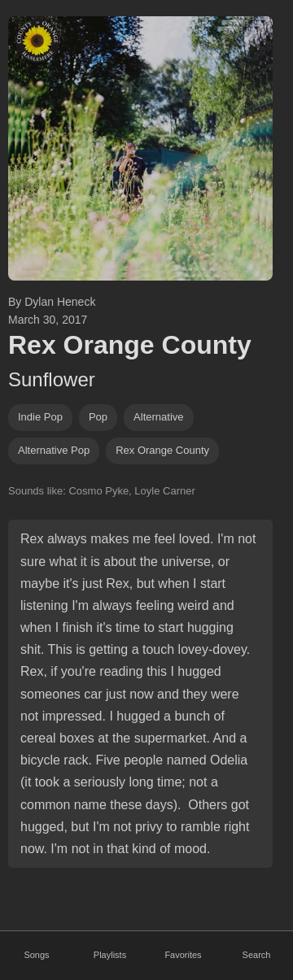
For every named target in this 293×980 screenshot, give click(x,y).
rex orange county (162, 450)
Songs (36, 955)
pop (98, 417)
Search (257, 955)
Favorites (183, 955)
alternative (158, 417)
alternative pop (54, 450)
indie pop (40, 417)
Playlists (110, 955)
